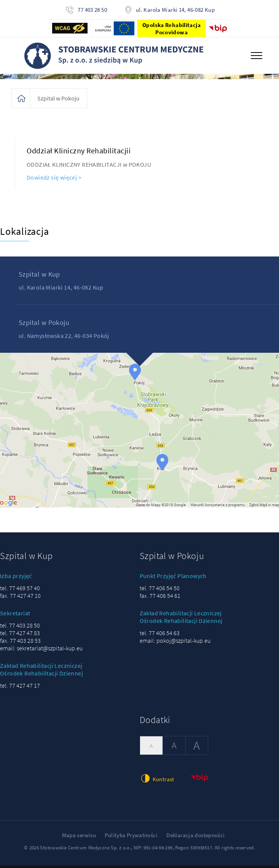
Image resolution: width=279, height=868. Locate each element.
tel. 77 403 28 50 (20, 620)
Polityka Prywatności (131, 830)
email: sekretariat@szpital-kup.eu (41, 643)
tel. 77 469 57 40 (20, 583)
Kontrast (157, 773)
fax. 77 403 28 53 (20, 635)
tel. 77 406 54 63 (160, 628)
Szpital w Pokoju (58, 93)
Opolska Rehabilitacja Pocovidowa (171, 29)
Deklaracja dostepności (195, 830)
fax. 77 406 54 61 (160, 590)
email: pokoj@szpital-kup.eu (175, 635)
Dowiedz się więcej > (54, 172)
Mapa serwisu (79, 830)
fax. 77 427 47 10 (20, 590)
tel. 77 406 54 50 (160, 583)
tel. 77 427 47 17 (20, 680)
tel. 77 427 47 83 (20, 628)
